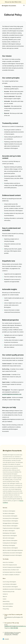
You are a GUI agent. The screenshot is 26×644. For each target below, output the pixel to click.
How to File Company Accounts (10, 565)
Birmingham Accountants (9, 6)
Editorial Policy (6, 601)
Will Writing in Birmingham (9, 545)
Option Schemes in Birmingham (10, 540)
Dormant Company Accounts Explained (12, 567)
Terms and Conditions (8, 606)
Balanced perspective (10, 320)
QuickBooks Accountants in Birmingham (12, 589)
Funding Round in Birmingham (10, 543)
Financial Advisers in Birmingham (10, 521)
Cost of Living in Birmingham (9, 582)
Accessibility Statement (8, 604)
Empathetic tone (9, 261)
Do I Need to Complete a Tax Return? (11, 575)
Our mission (7, 56)
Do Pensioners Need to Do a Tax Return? (12, 572)
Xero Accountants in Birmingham (10, 587)
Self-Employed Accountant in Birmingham (12, 555)
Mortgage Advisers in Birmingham (11, 523)
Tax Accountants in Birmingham (10, 516)
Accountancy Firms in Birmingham (11, 518)
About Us (5, 596)
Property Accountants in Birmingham (11, 528)
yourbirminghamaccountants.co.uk (12, 394)
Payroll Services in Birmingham (10, 536)
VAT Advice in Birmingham (9, 531)
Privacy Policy (6, 609)
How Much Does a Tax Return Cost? (11, 570)
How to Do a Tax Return (8, 562)
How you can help (9, 407)
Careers (5, 599)
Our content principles (11, 78)
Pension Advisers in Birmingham (10, 526)
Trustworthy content (10, 123)
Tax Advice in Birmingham (9, 513)
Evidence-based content (11, 195)
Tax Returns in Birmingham (9, 511)
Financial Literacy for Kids (9, 592)
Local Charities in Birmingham (10, 584)
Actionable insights (10, 289)
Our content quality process (13, 355)
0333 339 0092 (14, 628)
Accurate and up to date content (11, 157)
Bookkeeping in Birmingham (9, 533)
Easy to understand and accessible (11, 229)
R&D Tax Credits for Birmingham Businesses (13, 550)
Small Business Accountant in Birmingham (12, 553)
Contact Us (5, 594)
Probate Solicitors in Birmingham (10, 548)
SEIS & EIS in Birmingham (9, 538)
